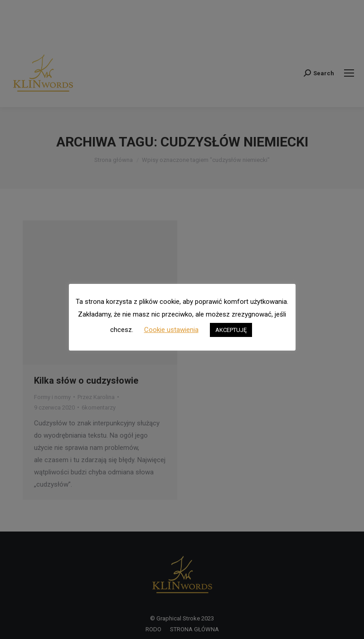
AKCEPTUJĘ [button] (231, 330)
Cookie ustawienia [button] (171, 330)
